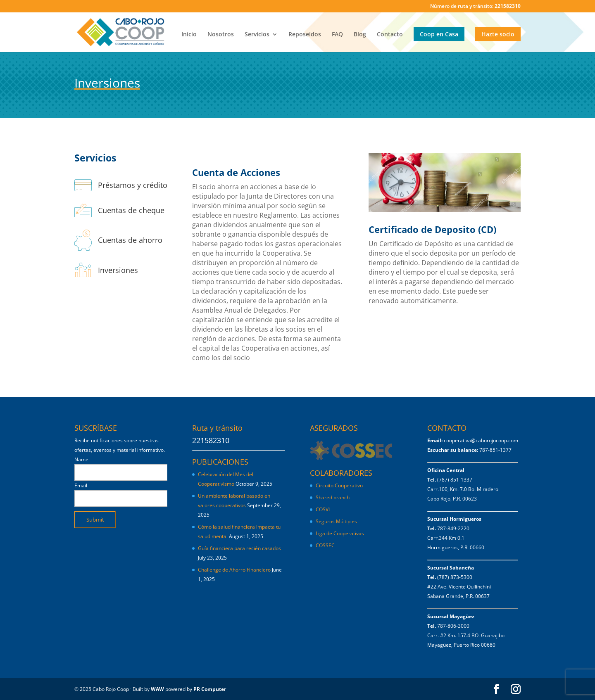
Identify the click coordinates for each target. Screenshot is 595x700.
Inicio (189, 35)
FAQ (337, 35)
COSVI (323, 509)
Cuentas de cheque (131, 210)
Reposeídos (305, 35)
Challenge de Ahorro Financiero (234, 570)
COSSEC (325, 545)
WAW (157, 689)
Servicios (257, 35)
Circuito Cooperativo (339, 485)
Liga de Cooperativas (340, 533)
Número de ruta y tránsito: (475, 7)
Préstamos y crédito (133, 185)
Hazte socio (498, 34)
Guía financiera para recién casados (239, 548)
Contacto (390, 35)
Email (81, 485)
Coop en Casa (439, 34)
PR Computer (210, 689)
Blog (360, 35)
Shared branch (333, 497)
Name (81, 459)
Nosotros (221, 35)
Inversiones (118, 270)
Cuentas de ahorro (130, 240)
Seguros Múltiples (337, 521)
